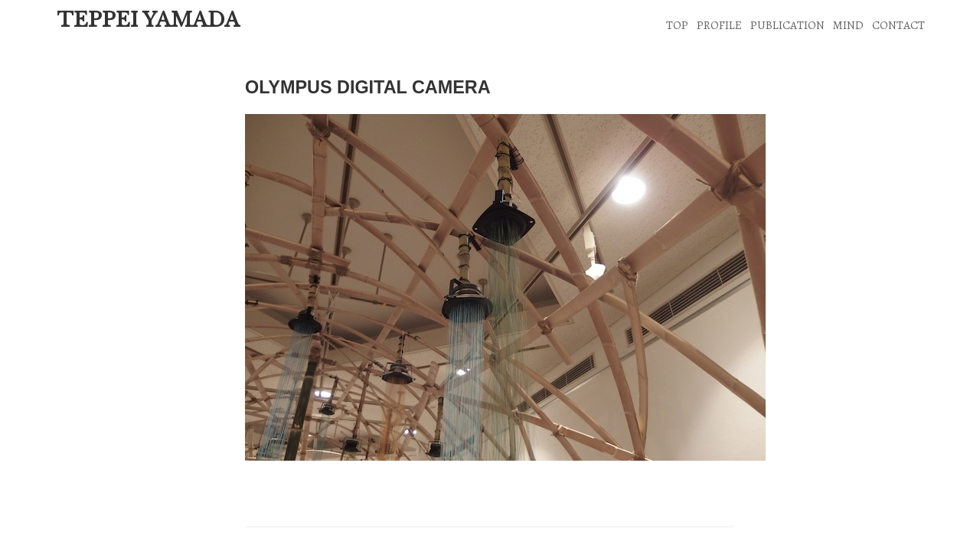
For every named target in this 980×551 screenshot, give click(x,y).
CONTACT (898, 25)
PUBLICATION (787, 25)
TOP (677, 25)
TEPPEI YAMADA (148, 20)
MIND (848, 25)
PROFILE (719, 25)
